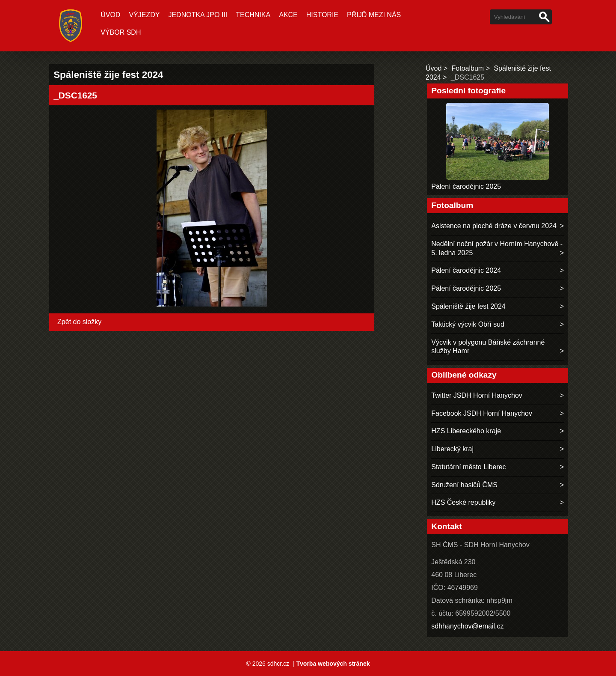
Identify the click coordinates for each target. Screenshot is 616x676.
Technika (253, 15)
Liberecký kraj (452, 449)
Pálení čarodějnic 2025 (466, 186)
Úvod (110, 15)
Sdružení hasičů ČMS (464, 485)
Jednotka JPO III (198, 15)
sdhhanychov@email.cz (467, 626)
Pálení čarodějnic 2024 (466, 270)
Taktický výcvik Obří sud (468, 324)
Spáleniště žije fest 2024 (468, 306)
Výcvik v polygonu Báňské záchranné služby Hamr (488, 347)
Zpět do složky (79, 322)
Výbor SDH (121, 32)
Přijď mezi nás (374, 15)
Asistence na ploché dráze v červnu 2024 (494, 226)
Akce (288, 15)
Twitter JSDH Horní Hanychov (477, 395)
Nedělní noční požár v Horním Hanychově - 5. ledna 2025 (497, 248)
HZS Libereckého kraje (466, 431)
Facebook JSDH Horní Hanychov (482, 413)
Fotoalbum (468, 68)
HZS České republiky (463, 502)
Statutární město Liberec (468, 467)
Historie (322, 15)
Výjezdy (144, 15)
